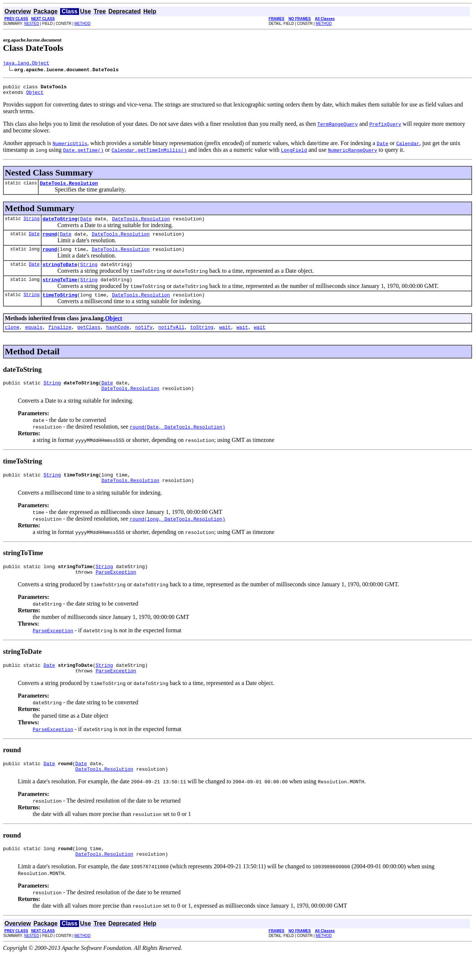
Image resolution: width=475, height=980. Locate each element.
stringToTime (60, 289)
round (50, 240)
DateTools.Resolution (69, 187)
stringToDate (60, 273)
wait (225, 339)
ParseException (116, 591)
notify (144, 339)
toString (202, 339)
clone (12, 339)
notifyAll (171, 339)
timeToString (60, 306)
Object (35, 95)
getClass (89, 339)
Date (86, 224)
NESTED (32, 24)
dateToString (60, 224)
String (31, 224)
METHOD (83, 24)
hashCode (118, 339)
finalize (60, 339)
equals (34, 339)
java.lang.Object (26, 64)
